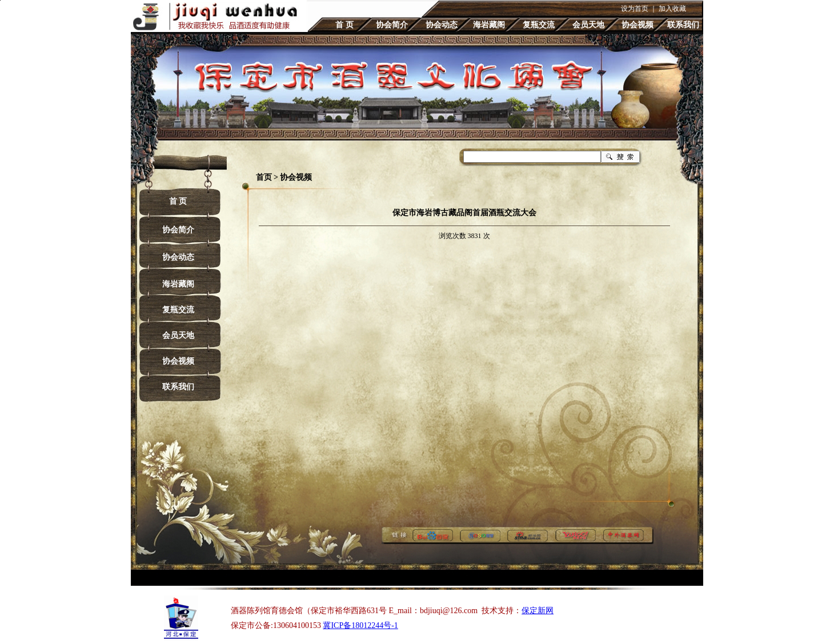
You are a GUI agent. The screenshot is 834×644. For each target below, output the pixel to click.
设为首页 (635, 9)
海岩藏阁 (489, 25)
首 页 (344, 25)
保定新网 (538, 611)
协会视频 (637, 25)
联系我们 (683, 25)
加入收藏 (672, 9)
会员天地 (588, 25)
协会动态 (442, 25)
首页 (264, 177)
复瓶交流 (539, 25)
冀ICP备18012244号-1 (360, 625)
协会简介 (392, 25)
